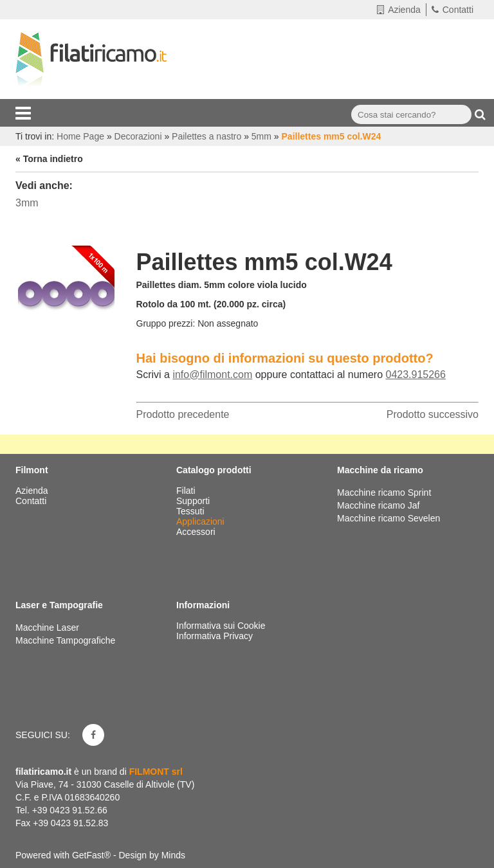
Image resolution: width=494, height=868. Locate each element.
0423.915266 (415, 375)
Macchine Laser (47, 628)
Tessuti (191, 511)
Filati (187, 491)
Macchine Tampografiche (65, 640)
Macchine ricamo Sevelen (389, 518)
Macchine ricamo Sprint (384, 493)
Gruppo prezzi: (166, 323)
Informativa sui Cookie (221, 626)
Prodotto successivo (433, 414)
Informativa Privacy (215, 636)
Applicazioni (202, 521)
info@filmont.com (212, 375)
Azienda (399, 10)
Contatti (453, 10)
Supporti (194, 501)
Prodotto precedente (183, 414)
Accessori (197, 532)
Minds (173, 855)
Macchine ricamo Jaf (378, 505)
